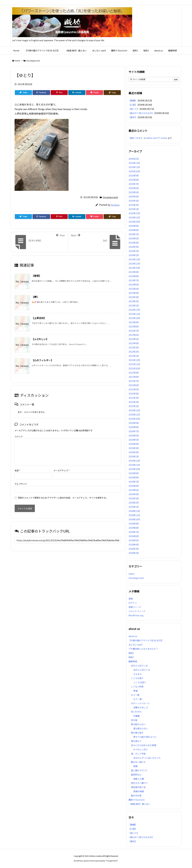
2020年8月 (134, 427)
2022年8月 (134, 326)
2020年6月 (134, 435)
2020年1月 (134, 456)
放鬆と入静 (139, 779)
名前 (17, 466)
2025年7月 (134, 184)
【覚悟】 (36, 276)
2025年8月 (134, 180)
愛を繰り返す (137, 733)
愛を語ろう (136, 741)
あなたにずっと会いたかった (147, 758)
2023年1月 (134, 306)
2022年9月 (134, 322)
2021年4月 (134, 394)
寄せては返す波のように (145, 737)
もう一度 (135, 695)
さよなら (138, 674)
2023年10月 (134, 268)
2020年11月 (134, 415)
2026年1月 (134, 159)
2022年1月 (134, 356)
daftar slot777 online (157, 138)
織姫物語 (133, 661)
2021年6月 (134, 385)
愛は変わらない (138, 724)
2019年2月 (134, 503)
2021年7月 (134, 381)
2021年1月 (134, 406)
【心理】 (133, 105)
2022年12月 (134, 310)
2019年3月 (134, 498)
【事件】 (133, 117)
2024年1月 (134, 255)
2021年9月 (134, 373)
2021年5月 (134, 389)
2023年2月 (134, 301)
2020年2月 (134, 452)
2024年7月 (134, 234)
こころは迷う (137, 678)
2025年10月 (134, 171)
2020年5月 (134, 440)
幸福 (135, 691)
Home (17, 61)
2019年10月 (134, 469)
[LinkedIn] (77, 93)
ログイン (133, 603)
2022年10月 (134, 318)
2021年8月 (134, 377)
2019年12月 (134, 461)
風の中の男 (136, 796)
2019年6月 (134, 486)
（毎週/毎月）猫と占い (139, 804)
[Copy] (112, 93)
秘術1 (131, 653)
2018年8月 (134, 528)
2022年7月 (134, 331)
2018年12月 (134, 511)
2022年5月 (134, 339)
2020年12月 (134, 410)
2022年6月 (134, 335)
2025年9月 (134, 176)
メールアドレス (61, 466)
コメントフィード (137, 611)
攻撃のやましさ (142, 707)
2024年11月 (134, 217)
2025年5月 (134, 192)
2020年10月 (134, 419)
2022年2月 (134, 352)
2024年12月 (134, 213)
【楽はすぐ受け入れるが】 (141, 113)
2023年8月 (134, 276)
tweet (131, 574)
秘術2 (131, 657)
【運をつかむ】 (136, 138)
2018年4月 (134, 545)
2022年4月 (134, 343)
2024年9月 (134, 226)
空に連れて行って (139, 770)
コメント (19, 436)
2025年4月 (134, 196)
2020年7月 (134, 431)
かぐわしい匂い (141, 749)
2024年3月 (134, 247)
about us (133, 636)
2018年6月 (134, 536)
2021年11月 (134, 364)
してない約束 (137, 686)
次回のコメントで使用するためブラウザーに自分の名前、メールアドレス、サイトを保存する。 (63, 493)
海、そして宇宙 (138, 754)
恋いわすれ (136, 712)
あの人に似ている (139, 666)
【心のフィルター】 (42, 360)
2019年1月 (134, 507)
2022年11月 (134, 314)
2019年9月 (134, 473)
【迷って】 (134, 109)
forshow (115, 205)
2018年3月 (134, 549)
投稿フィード (135, 607)
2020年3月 (134, 448)
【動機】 (133, 100)
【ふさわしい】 (40, 339)
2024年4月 (134, 243)
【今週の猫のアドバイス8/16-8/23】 (146, 640)
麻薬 (135, 766)
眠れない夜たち (138, 762)
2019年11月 (134, 465)
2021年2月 (134, 402)
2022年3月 (134, 347)
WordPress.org (136, 615)
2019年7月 (134, 482)
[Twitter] (23, 93)
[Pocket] (94, 93)
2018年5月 (134, 540)
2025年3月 (134, 201)
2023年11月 (134, 264)
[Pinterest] (59, 93)
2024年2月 (134, 251)
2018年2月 (134, 553)
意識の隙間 (139, 791)
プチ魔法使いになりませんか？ (143, 649)
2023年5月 (134, 289)
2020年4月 (134, 444)
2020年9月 (134, 423)
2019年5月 (134, 490)
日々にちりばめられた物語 (144, 745)
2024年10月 (134, 222)
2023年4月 (134, 293)
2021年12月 (134, 360)
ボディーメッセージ (140, 703)
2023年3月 (134, 297)
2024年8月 (134, 230)
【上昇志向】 (39, 318)
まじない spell (135, 645)
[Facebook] (41, 93)
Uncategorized (33, 61)
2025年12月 (134, 163)
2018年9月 (134, 524)
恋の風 (134, 720)
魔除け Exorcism (137, 800)
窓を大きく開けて (139, 783)
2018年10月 (134, 519)
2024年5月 (134, 238)
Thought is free (112, 861)
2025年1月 (134, 209)
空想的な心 (136, 775)
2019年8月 (134, 477)
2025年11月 (134, 167)
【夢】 (35, 297)
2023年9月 (134, 272)
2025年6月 (134, 188)
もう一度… (139, 699)
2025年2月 (134, 205)
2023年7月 (134, 280)
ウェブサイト (21, 479)
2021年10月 (134, 368)
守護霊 (136, 716)
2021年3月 (134, 398)
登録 (131, 599)
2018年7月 (134, 532)
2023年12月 (134, 259)
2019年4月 (134, 494)
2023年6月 (134, 285)
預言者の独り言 (138, 787)
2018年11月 (134, 515)
